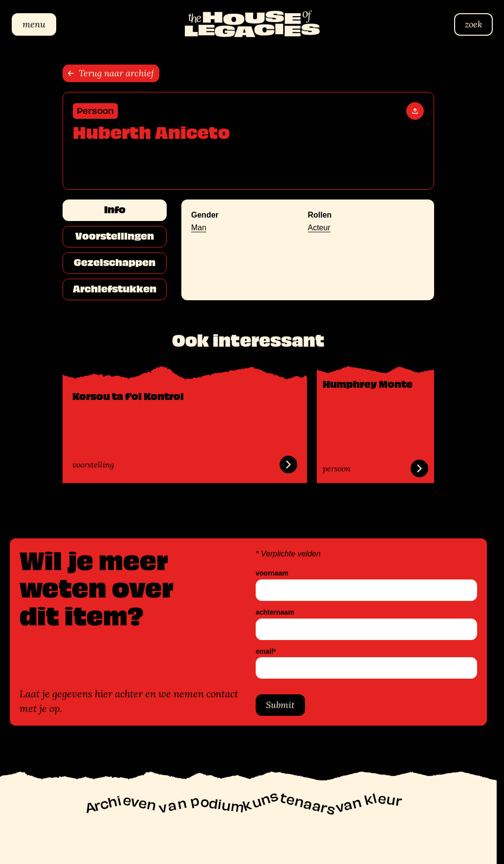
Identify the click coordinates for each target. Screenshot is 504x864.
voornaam (272, 573)
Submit (280, 705)
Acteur (319, 228)
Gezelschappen (115, 263)
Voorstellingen (115, 236)
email (266, 651)
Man (199, 228)
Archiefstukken (115, 289)
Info (115, 210)
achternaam (275, 612)
